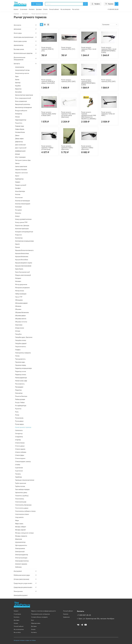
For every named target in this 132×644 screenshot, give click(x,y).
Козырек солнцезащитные (24, 232)
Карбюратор (19, 179)
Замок (17, 163)
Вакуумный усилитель (23, 104)
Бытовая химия (19, 49)
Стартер (18, 440)
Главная (16, 14)
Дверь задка (19, 138)
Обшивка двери (20, 315)
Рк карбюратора (21, 406)
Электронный (20, 551)
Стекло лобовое (21, 452)
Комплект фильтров (22, 229)
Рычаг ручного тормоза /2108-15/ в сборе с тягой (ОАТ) (48, 81)
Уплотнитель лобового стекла (25, 511)
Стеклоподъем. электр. (23, 461)
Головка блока (20, 132)
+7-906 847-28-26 (113, 9)
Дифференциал (20, 151)
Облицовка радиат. (21, 303)
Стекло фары (20, 455)
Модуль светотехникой (23, 275)
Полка (17, 356)
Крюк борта (19, 269)
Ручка (17, 415)
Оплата (45, 9)
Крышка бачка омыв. (22, 253)
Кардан (18, 182)
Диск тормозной (21, 148)
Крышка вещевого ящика (24, 263)
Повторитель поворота (23, 353)
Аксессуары (18, 33)
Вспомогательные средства (23, 53)
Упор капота (19, 517)
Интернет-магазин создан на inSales (25, 640)
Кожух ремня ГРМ (21, 222)
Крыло (17, 244)
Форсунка (19, 539)
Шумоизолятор (20, 542)
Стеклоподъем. (20, 458)
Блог (33, 620)
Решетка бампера (21, 396)
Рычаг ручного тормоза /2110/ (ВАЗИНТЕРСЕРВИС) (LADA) (88, 82)
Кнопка (18, 194)
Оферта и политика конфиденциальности (43, 611)
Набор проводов (21, 294)
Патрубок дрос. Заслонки (24, 337)
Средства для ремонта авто (23, 587)
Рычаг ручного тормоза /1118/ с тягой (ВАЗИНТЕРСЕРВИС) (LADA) (109, 50)
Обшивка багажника (22, 312)
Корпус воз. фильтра (22, 225)
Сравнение (66, 617)
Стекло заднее (20, 449)
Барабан (18, 86)
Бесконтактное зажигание (24, 95)
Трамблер (18, 477)
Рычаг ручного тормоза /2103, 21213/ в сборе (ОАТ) (49, 114)
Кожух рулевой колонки (23, 219)
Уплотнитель (20, 499)
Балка (17, 79)
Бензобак (18, 92)
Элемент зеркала (21, 564)
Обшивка (18, 309)
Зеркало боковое (21, 170)
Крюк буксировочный (22, 272)
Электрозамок (20, 548)
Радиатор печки (21, 374)
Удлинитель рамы (21, 492)
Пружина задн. (20, 362)
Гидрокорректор (21, 120)
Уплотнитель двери (22, 508)
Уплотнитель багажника (23, 505)
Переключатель (21, 347)
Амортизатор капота (22, 73)
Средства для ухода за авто (23, 583)
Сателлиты (19, 430)
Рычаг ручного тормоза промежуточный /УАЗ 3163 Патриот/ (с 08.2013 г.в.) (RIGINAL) (89, 115)
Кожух (17, 216)
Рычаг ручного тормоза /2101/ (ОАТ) (68, 81)
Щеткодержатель (21, 545)
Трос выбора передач (22, 489)
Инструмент (18, 571)
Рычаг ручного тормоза (23, 427)
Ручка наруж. (20, 424)
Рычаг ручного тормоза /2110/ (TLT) (68, 48)
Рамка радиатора (21, 378)
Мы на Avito (76, 9)
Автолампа (17, 25)
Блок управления (21, 101)
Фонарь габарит (21, 527)
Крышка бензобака (22, 260)
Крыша (18, 247)
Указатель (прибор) (22, 496)
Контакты (32, 9)
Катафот (18, 188)
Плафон (18, 350)
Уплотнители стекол (22, 514)
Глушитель (19, 123)
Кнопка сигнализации (23, 201)
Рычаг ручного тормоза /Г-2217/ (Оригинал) (67, 148)
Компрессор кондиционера (24, 241)
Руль (17, 412)
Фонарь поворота (21, 536)
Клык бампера (20, 191)
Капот (17, 176)
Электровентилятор (22, 561)
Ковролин (19, 235)
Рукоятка (18, 409)
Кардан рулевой (21, 185)
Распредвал (19, 387)
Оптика (18, 331)
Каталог (37, 4)
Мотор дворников (21, 284)
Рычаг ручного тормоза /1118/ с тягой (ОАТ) (89, 49)
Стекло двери (20, 446)
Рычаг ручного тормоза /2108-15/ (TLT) (48, 49)
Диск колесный (20, 145)
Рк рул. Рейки (20, 402)
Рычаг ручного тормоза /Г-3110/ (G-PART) (108, 114)
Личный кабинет (54, 9)
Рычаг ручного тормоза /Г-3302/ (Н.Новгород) (47, 148)
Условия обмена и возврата (39, 617)
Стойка (18, 465)
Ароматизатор (19, 45)
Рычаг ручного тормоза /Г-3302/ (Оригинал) (87, 148)
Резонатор (19, 393)
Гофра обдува (20, 129)
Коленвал (18, 207)
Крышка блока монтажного (24, 250)
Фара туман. (19, 524)
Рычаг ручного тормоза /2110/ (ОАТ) (108, 81)
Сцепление (19, 468)
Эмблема (18, 567)
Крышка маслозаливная (23, 266)
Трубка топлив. (20, 486)
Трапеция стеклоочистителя (25, 480)
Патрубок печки (21, 340)
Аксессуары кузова (20, 41)
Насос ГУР (19, 297)
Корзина (66, 614)
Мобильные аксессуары (22, 575)
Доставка (39, 9)
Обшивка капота (21, 319)
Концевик (18, 210)
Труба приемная (21, 483)
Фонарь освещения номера (24, 533)
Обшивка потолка (21, 322)
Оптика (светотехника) (21, 579)
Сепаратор (19, 433)
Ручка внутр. (19, 418)
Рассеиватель (20, 384)
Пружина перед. (21, 365)
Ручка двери (19, 421)
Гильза (17, 117)
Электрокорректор (22, 555)
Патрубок (18, 334)
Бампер (18, 83)
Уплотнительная (21, 502)
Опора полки (20, 328)
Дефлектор (19, 142)
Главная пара (19, 126)
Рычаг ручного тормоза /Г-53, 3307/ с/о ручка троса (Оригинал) (68, 115)
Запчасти (25, 14)
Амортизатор (20, 67)
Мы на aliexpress (66, 9)
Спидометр (19, 437)
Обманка (18, 306)
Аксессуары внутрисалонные (24, 37)
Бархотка (18, 89)
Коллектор (19, 238)
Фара (17, 520)
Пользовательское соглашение (40, 614)
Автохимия (17, 29)
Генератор (19, 114)
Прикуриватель (20, 359)
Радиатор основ (21, 371)
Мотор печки (20, 291)
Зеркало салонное (21, 173)
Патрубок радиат (21, 343)
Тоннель (18, 474)
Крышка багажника (22, 256)
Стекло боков (20, 443)
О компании (24, 9)
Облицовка (19, 300)
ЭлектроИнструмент (21, 595)
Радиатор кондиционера (23, 368)
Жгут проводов (20, 157)
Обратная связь (36, 623)
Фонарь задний (20, 530)
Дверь (17, 135)
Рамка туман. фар (21, 381)
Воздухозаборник (21, 111)
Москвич (18, 281)
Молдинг (18, 278)
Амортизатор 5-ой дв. (22, 70)
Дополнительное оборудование (19, 58)
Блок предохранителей (23, 98)
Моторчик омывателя (22, 288)
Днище (18, 154)
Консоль (18, 213)
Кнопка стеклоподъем (23, 204)
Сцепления (19, 471)
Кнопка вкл (19, 197)
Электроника (18, 591)
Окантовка (19, 325)
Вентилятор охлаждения (23, 107)
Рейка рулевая (20, 399)
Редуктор (18, 390)
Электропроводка (21, 558)
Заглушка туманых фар (23, 160)
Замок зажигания (21, 166)
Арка (17, 76)
